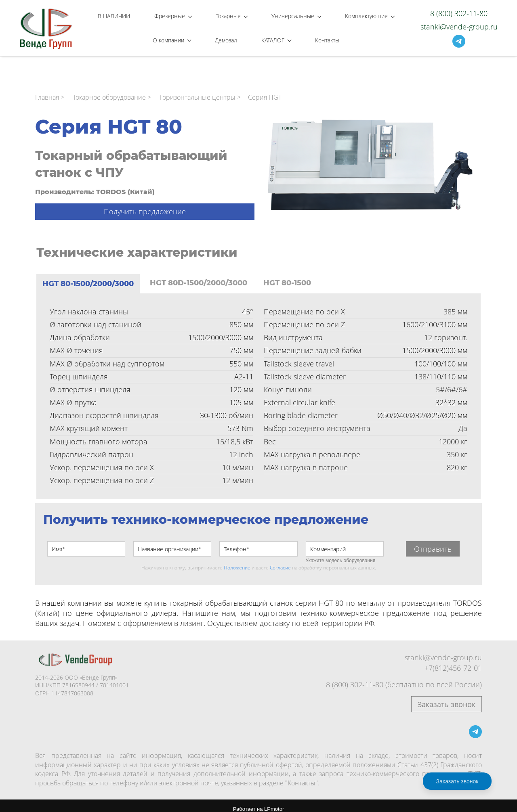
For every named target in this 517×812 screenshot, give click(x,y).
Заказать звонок (447, 698)
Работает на (258, 803)
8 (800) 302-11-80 (459, 10)
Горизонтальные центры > (200, 91)
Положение (237, 562)
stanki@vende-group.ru (459, 23)
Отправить (433, 543)
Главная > (50, 91)
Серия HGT (265, 91)
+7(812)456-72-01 (453, 661)
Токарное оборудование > (112, 91)
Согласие (280, 562)
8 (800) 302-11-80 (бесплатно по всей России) (404, 678)
